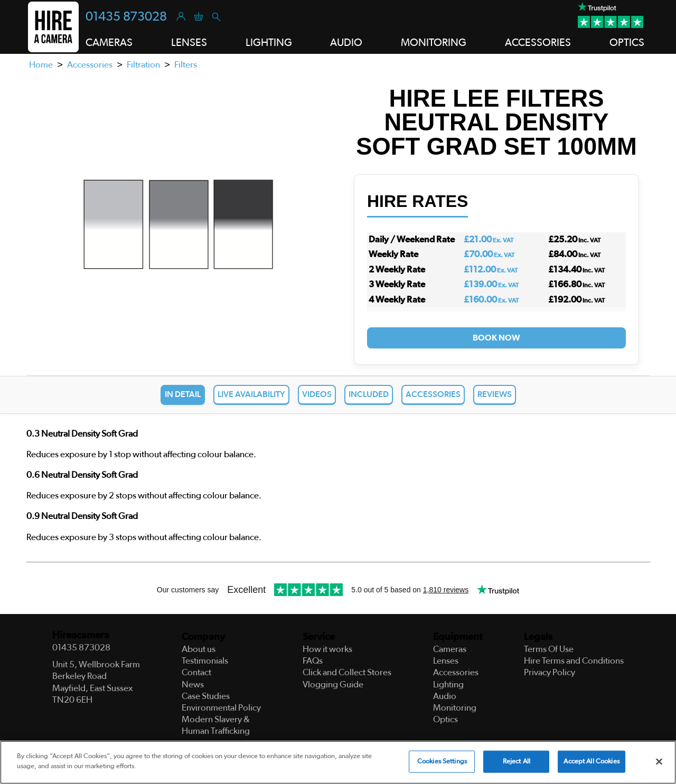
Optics (627, 43)
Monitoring (434, 43)
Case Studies (206, 696)
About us (199, 649)
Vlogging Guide (333, 684)
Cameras (109, 43)
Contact (196, 672)
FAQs (313, 661)
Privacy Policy (550, 672)
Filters (186, 65)
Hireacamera (81, 635)
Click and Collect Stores (347, 672)
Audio (346, 43)
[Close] (659, 761)
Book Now (496, 338)
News (193, 684)
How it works (327, 649)
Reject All (517, 762)
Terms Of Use (549, 649)
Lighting (269, 43)
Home (41, 65)
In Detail (183, 394)
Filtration (143, 65)
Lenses (189, 43)
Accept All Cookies (591, 762)
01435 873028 (126, 17)
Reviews (495, 394)
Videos (317, 394)
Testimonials (205, 661)
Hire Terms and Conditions (574, 661)
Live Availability (251, 394)
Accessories (538, 43)
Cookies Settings (442, 762)
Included (369, 394)
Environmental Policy (221, 708)
